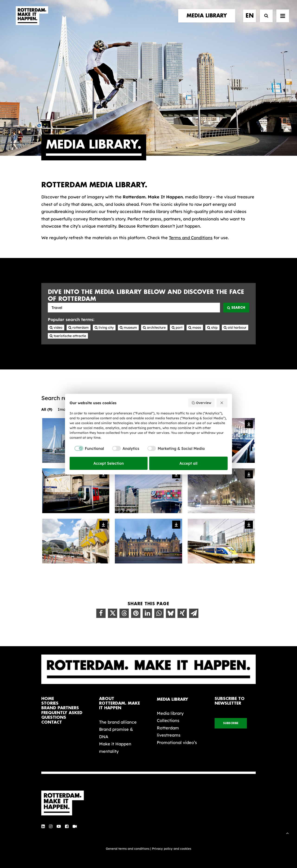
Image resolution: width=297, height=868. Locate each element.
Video (56, 327)
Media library (170, 713)
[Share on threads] (124, 613)
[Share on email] (194, 613)
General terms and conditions (128, 849)
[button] (43, 827)
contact (52, 722)
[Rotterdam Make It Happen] (32, 20)
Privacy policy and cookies (172, 849)
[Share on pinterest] (136, 613)
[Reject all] (222, 403)
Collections (168, 720)
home (48, 699)
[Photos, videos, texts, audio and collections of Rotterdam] (134, 308)
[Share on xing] (182, 613)
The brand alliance (118, 722)
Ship (212, 327)
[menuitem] (208, 20)
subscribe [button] (231, 723)
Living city (104, 327)
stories (50, 703)
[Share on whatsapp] (159, 613)
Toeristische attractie (68, 336)
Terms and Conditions (191, 238)
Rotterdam (79, 327)
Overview (201, 403)
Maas (195, 327)
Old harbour (235, 327)
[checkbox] (87, 448)
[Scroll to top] (287, 833)
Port (177, 327)
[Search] (264, 20)
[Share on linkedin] (147, 613)
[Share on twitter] (113, 613)
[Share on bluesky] (171, 613)
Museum (128, 327)
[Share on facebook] (101, 613)
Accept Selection (109, 463)
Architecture (154, 327)
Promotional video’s (177, 742)
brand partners (60, 708)
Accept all (188, 463)
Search (236, 308)
